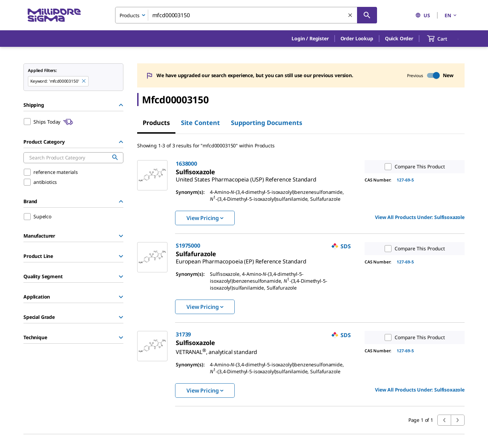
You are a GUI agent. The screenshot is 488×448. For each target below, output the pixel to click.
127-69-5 (405, 180)
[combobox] (246, 15)
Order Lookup (357, 38)
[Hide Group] (121, 105)
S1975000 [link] (188, 246)
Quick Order (399, 38)
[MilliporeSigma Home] (54, 15)
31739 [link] (183, 334)
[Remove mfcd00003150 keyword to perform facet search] (84, 81)
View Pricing (205, 218)
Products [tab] (156, 123)
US (423, 15)
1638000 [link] (186, 164)
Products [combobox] (130, 15)
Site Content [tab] (200, 123)
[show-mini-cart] (443, 39)
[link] (246, 177)
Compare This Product (413, 167)
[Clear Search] (350, 15)
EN (451, 15)
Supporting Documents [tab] (267, 123)
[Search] (367, 15)
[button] (310, 39)
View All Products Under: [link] (420, 217)
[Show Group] (121, 236)
